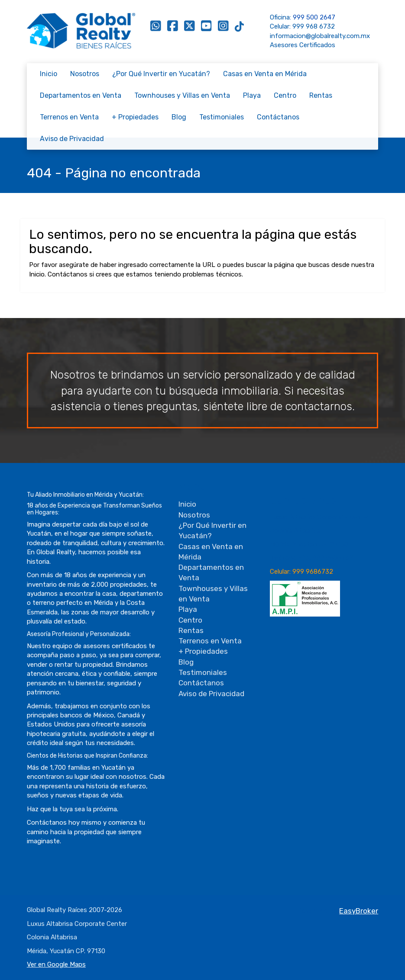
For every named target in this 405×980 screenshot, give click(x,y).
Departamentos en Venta (81, 95)
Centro (285, 95)
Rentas (321, 95)
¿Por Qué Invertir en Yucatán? (161, 74)
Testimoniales (222, 117)
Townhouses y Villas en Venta (182, 95)
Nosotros (85, 74)
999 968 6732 (314, 26)
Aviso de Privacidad (72, 139)
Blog (179, 117)
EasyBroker (359, 911)
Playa (252, 95)
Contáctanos (278, 117)
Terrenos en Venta (69, 117)
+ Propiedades (135, 117)
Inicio (49, 74)
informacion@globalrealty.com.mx (320, 36)
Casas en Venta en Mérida (265, 74)
